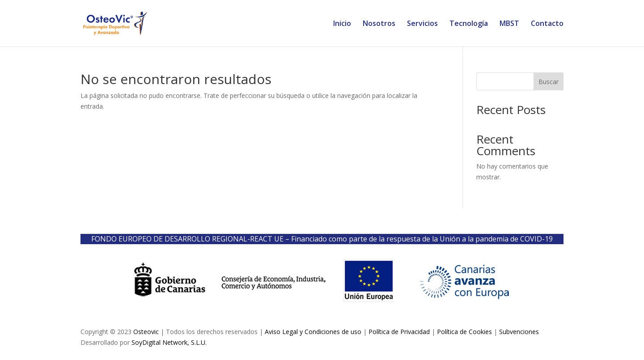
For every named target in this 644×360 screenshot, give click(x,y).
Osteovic (146, 332)
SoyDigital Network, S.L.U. (169, 342)
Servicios (422, 24)
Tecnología (469, 24)
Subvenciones (519, 332)
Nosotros (379, 24)
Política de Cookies (464, 332)
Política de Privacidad (399, 332)
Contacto (547, 24)
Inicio (342, 24)
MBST (509, 24)
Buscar (549, 82)
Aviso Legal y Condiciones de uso (313, 332)
